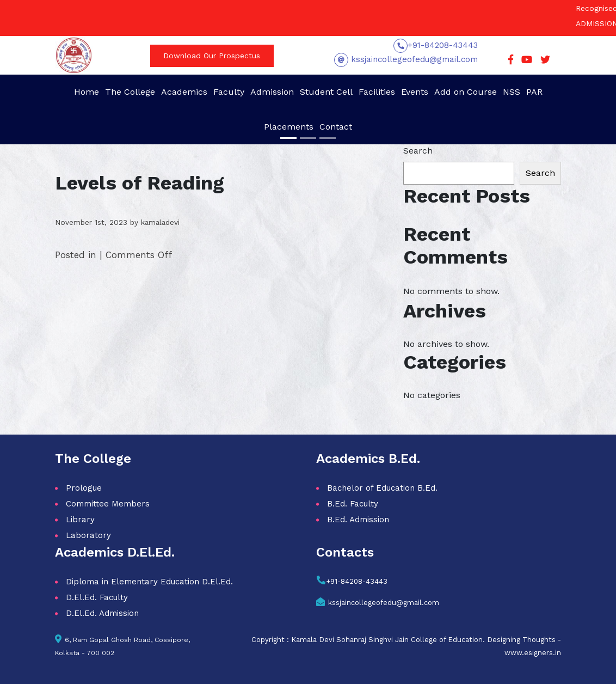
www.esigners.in (533, 653)
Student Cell (326, 92)
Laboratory (88, 535)
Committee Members (108, 504)
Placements (289, 127)
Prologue (84, 488)
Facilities (377, 92)
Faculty (229, 92)
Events (415, 92)
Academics (184, 92)
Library (80, 520)
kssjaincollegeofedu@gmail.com (413, 59)
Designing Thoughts (521, 640)
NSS (512, 92)
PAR (534, 92)
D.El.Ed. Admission (102, 613)
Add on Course (466, 92)
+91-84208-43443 (443, 45)
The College (130, 92)
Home (87, 92)
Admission (272, 92)
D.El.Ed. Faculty (97, 597)
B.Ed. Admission (358, 520)
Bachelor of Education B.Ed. (382, 488)
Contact (336, 127)
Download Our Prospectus (212, 56)
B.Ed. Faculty (353, 504)
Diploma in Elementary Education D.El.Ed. (149, 582)
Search (418, 151)
